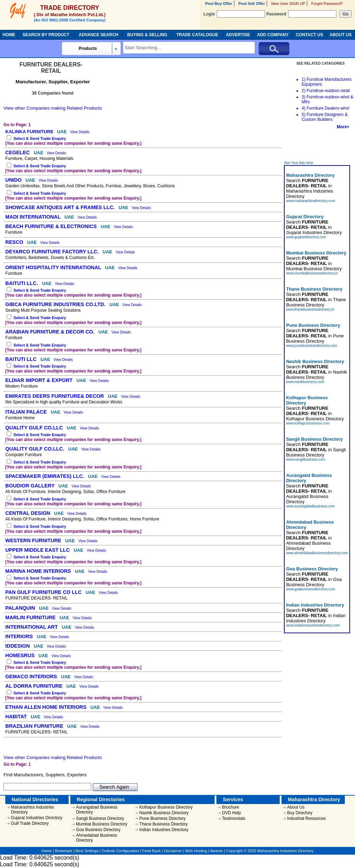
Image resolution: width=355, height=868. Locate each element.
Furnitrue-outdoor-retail (328, 91)
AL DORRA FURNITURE (34, 686)
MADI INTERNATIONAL (34, 217)
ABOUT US (341, 35)
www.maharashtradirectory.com (310, 201)
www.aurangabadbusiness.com (310, 506)
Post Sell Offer (252, 4)
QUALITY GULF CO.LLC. (36, 449)
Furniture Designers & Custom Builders (325, 117)
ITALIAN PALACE (27, 412)
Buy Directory (300, 813)
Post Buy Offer (219, 4)
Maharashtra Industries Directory (33, 810)
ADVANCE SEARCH (99, 35)
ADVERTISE (238, 35)
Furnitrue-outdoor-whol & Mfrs (327, 99)
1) (303, 79)
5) (303, 115)
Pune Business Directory (162, 818)
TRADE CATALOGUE (197, 35)
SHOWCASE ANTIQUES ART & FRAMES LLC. (61, 207)
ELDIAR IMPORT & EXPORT (40, 380)
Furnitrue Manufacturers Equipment (327, 82)
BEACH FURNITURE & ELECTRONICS (52, 226)
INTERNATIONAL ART (32, 627)
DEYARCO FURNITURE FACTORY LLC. (53, 252)
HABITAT (17, 717)
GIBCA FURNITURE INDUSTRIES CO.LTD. (56, 304)
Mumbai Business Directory (102, 824)
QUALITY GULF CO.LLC (35, 428)
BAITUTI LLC (22, 359)
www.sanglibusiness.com (306, 459)
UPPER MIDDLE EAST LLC (38, 550)
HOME (9, 35)
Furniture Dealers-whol (328, 108)
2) (303, 91)
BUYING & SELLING (147, 35)
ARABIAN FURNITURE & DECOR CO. (50, 332)
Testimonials (234, 818)
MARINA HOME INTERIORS (39, 571)
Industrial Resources (306, 818)
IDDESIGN (18, 646)
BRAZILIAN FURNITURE (35, 726)
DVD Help (231, 813)
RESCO (15, 242)
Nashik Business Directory (164, 813)
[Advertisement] (317, 145)
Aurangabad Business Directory (97, 810)
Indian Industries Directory (164, 830)
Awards (216, 851)
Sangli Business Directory (100, 818)
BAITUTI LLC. (22, 283)
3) (303, 97)
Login (234, 14)
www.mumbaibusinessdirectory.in (312, 273)
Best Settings (87, 851)
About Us (296, 807)
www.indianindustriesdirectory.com (313, 625)
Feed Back (151, 851)
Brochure (231, 807)
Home (47, 851)
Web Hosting (196, 851)
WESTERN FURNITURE (34, 540)
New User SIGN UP (288, 4)
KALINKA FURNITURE (30, 132)
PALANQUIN (21, 608)
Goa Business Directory (98, 830)
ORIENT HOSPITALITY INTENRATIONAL (54, 267)
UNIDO (14, 180)
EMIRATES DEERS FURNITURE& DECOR (55, 396)
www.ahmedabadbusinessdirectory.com (317, 553)
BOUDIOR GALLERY (31, 486)
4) (303, 108)
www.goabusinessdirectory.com (310, 589)
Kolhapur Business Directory (166, 807)
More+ (343, 127)
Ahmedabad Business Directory (97, 838)
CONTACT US (310, 35)
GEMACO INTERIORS (32, 676)
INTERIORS (20, 636)
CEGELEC (18, 153)
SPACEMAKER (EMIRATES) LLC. (45, 476)
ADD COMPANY (273, 35)
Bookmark (64, 851)
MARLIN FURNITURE (31, 617)
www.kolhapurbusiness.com (308, 423)
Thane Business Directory (163, 824)
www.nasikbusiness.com (305, 382)
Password (301, 14)
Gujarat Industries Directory (37, 818)
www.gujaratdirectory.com (306, 237)
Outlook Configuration (120, 851)
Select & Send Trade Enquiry (40, 138)
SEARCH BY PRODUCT (46, 35)
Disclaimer (173, 851)
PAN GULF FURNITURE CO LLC (44, 592)
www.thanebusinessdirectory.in (310, 309)
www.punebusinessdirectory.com (312, 346)
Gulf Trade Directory (30, 823)
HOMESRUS (21, 655)
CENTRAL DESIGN (28, 513)
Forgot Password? (327, 4)
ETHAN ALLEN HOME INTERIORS (47, 707)
